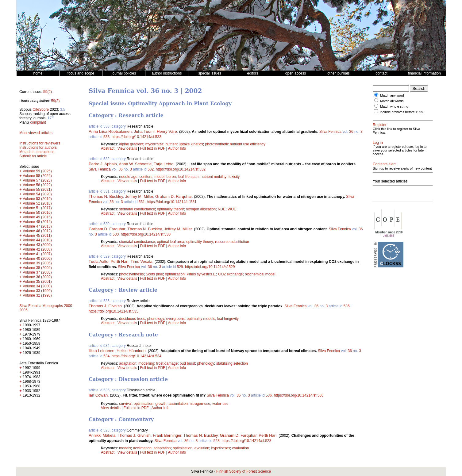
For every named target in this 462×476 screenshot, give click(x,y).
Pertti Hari (120, 261)
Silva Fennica (330, 132)
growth (161, 404)
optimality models (201, 319)
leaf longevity (228, 319)
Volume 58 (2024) (37, 176)
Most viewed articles (36, 133)
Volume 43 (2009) (37, 245)
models (125, 448)
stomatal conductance (137, 209)
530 (116, 234)
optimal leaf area (171, 242)
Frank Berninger (167, 435)
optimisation (144, 404)
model (159, 177)
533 (106, 137)
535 (347, 306)
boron (171, 177)
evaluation (241, 448)
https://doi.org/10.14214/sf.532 (181, 169)
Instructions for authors (38, 148)
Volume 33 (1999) (37, 291)
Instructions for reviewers (40, 143)
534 (106, 356)
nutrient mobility (214, 177)
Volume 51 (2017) (37, 208)
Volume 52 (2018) (37, 203)
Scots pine (154, 274)
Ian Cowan (98, 395)
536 (269, 395)
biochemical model (260, 274)
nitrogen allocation (201, 209)
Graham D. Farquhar (173, 196)
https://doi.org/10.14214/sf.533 (137, 137)
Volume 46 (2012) (37, 231)
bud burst (187, 363)
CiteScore (41, 109)
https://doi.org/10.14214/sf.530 (146, 234)
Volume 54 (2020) (37, 194)
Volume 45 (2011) (37, 236)
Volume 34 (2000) (37, 286)
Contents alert (384, 164)
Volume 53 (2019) (37, 199)
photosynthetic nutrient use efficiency (235, 144)
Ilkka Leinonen (102, 351)
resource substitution (232, 242)
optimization (175, 274)
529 (180, 267)
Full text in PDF (152, 148)
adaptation (128, 363)
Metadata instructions (37, 152)
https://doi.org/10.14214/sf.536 (299, 395)
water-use (220, 404)
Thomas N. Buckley (106, 196)
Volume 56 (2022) (37, 185)
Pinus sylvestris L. (202, 274)
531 (142, 202)
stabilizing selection (232, 363)
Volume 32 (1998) (37, 295)
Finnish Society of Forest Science (244, 471)
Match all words (392, 101)
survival (125, 404)
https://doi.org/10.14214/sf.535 (114, 311)
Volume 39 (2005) (37, 263)
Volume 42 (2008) (37, 249)
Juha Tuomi (144, 131)
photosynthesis (131, 274)
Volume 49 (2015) (37, 217)
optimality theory (170, 209)
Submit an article (33, 156)
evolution (202, 448)
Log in (378, 143)
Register (380, 125)
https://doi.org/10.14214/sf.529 (210, 267)
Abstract (108, 148)
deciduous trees (132, 319)
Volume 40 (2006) (37, 259)
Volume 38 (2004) (37, 268)
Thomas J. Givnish (105, 306)
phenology (156, 319)
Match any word (392, 95)
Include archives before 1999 (401, 112)
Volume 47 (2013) (37, 226)
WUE (232, 209)
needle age (128, 177)
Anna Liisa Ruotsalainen (110, 131)
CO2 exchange (230, 274)
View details (128, 148)
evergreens (175, 319)
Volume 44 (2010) (37, 240)
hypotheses (221, 448)
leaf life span (188, 177)
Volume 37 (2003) (37, 272)
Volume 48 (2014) (37, 222)
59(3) (55, 101)
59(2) (48, 92)
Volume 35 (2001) (37, 282)
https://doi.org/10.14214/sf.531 (172, 202)
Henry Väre (167, 131)
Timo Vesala (142, 261)
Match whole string (394, 106)
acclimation (142, 448)
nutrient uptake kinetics (184, 144)
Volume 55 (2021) (37, 190)
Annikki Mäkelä (102, 435)
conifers (146, 177)
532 (151, 169)
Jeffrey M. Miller (139, 196)
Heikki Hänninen (131, 351)
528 (217, 441)
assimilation (178, 404)
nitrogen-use (200, 404)
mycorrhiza (154, 144)
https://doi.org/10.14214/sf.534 (137, 356)
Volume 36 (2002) (37, 277)
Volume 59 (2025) (37, 171)
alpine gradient (131, 144)
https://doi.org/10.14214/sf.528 (246, 441)
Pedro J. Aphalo (103, 164)
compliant (38, 122)
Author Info (177, 148)
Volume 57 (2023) (37, 180)
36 (351, 132)
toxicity (234, 177)
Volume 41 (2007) (37, 254)
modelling (146, 363)
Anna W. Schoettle (135, 164)
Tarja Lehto (164, 164)
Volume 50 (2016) (37, 213)
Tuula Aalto (99, 261)
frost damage (167, 363)
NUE (222, 209)
